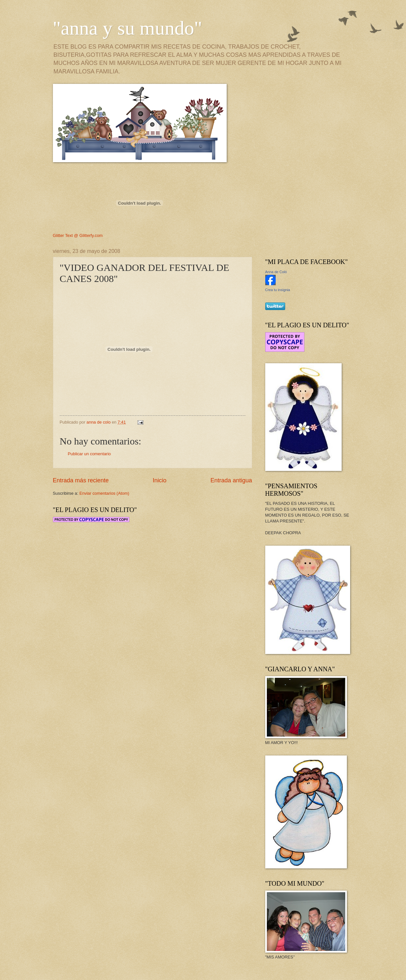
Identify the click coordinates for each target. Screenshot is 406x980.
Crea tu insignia (278, 290)
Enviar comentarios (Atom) (104, 493)
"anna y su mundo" (128, 28)
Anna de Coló (276, 272)
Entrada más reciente (81, 480)
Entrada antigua (231, 480)
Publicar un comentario (89, 454)
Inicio (159, 480)
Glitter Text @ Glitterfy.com (78, 235)
